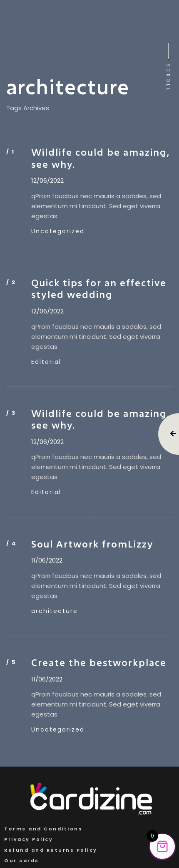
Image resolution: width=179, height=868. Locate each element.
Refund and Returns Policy (51, 850)
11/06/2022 (47, 560)
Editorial (46, 362)
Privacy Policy (29, 839)
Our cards (22, 860)
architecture (55, 611)
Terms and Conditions (43, 829)
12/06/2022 (47, 181)
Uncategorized (58, 231)
